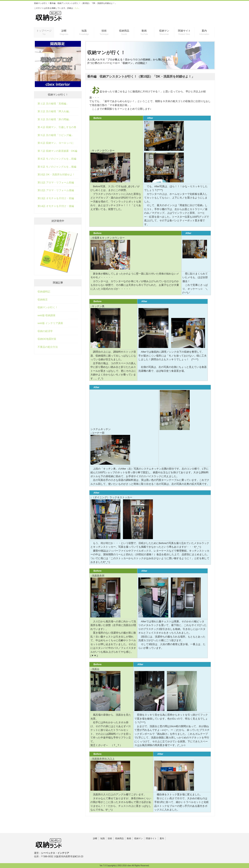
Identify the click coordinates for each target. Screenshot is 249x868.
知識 (103, 838)
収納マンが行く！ (48, 307)
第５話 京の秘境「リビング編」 (56, 135)
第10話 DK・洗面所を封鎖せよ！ (56, 174)
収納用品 (119, 838)
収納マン (139, 838)
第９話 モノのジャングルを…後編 (57, 167)
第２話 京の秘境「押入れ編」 (54, 111)
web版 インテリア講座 (50, 323)
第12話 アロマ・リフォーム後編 (56, 190)
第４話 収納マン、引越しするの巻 (57, 127)
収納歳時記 (44, 292)
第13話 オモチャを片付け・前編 (56, 198)
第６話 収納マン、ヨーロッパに (56, 143)
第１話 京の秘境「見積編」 (53, 104)
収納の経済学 (45, 331)
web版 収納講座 (46, 315)
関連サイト (151, 838)
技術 (110, 838)
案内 (162, 838)
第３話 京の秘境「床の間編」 (54, 119)
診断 (95, 838)
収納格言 (43, 300)
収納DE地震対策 (47, 339)
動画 (129, 838)
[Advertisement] (168, 15)
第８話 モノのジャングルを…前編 (57, 159)
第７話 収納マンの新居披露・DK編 (57, 151)
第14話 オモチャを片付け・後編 (56, 206)
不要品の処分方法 (48, 347)
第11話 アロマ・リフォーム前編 (56, 182)
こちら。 (77, 8)
